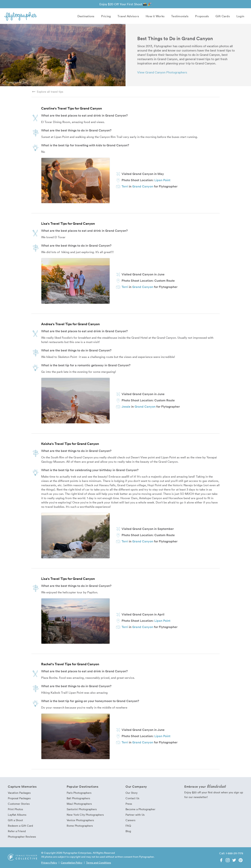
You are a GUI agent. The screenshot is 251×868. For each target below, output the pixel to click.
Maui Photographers (79, 804)
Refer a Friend (17, 831)
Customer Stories (19, 804)
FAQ (128, 826)
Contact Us (132, 798)
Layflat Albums (17, 815)
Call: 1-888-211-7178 (231, 853)
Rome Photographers (80, 826)
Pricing (106, 16)
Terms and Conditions (99, 863)
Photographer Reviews (22, 837)
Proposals (202, 16)
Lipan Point (162, 180)
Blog (128, 831)
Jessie (126, 406)
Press (129, 804)
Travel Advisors (128, 16)
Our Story (131, 793)
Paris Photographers (79, 793)
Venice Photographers (80, 820)
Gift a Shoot (15, 820)
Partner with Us (135, 815)
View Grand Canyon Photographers (162, 72)
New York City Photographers (85, 815)
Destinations (86, 16)
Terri (25, 82)
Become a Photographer (140, 809)
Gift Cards (223, 16)
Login (240, 16)
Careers (130, 820)
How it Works (155, 16)
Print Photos (15, 809)
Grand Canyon (143, 186)
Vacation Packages (19, 793)
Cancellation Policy (72, 863)
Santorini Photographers (82, 809)
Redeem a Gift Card (20, 826)
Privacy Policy (49, 863)
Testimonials (180, 16)
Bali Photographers (78, 798)
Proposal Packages (19, 798)
